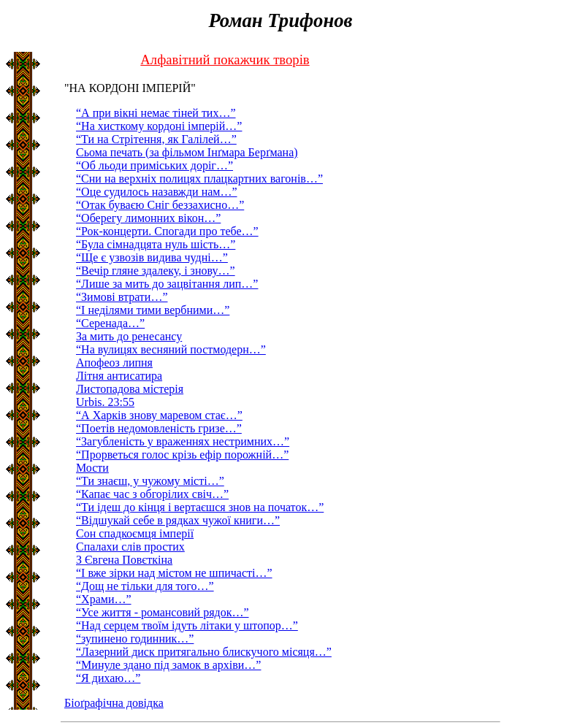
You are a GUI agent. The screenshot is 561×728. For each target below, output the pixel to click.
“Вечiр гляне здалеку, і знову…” (156, 271)
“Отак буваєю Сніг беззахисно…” (160, 205)
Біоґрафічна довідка (114, 703)
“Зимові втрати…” (122, 297)
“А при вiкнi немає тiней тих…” (156, 113)
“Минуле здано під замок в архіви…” (168, 665)
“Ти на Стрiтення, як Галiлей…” (156, 139)
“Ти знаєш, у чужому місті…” (150, 481)
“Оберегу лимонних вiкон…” (148, 218)
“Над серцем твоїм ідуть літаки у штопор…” (187, 625)
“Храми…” (104, 599)
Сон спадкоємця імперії (135, 533)
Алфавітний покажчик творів (225, 60)
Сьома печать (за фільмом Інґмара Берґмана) (187, 152)
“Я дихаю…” (108, 678)
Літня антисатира (119, 376)
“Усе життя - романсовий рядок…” (163, 612)
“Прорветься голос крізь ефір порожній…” (182, 455)
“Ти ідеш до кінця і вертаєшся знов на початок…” (200, 507)
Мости (92, 468)
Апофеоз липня (114, 363)
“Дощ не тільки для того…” (145, 586)
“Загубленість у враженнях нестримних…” (183, 441)
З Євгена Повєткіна (124, 560)
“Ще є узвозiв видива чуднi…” (152, 257)
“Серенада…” (110, 323)
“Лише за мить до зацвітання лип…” (167, 284)
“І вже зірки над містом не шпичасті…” (174, 573)
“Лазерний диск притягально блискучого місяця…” (204, 652)
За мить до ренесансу (129, 336)
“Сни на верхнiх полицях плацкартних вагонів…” (199, 179)
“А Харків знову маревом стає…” (159, 415)
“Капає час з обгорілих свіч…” (152, 494)
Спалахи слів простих (130, 547)
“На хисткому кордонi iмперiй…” (159, 126)
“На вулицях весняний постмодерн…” (171, 349)
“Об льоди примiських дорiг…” (154, 165)
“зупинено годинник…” (135, 639)
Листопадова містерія (130, 389)
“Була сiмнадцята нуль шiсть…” (156, 244)
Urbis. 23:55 (105, 402)
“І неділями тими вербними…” (153, 310)
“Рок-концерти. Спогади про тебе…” (167, 231)
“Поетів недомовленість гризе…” (159, 428)
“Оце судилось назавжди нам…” (157, 192)
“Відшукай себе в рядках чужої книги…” (178, 520)
